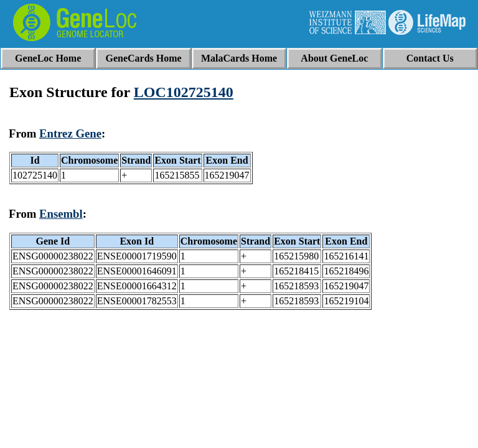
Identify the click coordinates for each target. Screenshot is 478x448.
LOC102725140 (184, 92)
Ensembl (61, 214)
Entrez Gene (70, 133)
